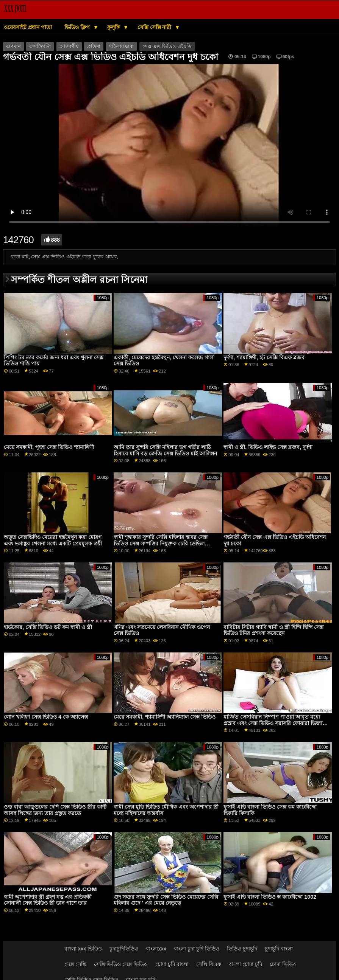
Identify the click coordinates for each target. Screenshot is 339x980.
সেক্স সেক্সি (75, 964)
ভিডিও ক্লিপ (78, 27)
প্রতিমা (94, 47)
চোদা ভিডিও (283, 964)
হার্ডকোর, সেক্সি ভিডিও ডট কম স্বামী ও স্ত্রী (48, 627)
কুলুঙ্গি (114, 27)
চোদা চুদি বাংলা (172, 964)
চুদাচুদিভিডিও (124, 949)
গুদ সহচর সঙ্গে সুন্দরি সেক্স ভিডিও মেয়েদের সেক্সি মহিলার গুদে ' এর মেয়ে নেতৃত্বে (166, 900)
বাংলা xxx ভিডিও (83, 949)
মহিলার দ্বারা (121, 47)
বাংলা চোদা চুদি (245, 964)
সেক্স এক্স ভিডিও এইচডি (167, 47)
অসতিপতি (40, 47)
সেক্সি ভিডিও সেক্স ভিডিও (121, 964)
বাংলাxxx (156, 949)
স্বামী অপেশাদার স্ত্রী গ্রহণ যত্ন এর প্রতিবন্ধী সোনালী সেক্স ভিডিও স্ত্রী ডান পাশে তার (48, 900)
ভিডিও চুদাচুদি (242, 949)
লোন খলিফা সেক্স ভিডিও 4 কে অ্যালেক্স (46, 717)
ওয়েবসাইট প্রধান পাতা (28, 27)
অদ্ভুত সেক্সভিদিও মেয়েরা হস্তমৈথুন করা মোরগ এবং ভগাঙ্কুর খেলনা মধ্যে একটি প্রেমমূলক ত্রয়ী (53, 540)
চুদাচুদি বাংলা (279, 949)
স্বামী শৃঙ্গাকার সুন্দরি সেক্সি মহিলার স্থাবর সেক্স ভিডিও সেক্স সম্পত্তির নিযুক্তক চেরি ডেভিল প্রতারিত (161, 543)
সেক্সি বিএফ (209, 964)
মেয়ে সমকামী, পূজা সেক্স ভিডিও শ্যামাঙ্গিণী (49, 447)
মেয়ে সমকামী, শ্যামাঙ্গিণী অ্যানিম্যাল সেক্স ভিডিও (165, 717)
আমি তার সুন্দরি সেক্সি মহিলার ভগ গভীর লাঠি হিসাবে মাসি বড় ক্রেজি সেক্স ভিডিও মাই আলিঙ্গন (165, 450)
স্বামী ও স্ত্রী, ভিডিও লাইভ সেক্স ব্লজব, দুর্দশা (268, 447)
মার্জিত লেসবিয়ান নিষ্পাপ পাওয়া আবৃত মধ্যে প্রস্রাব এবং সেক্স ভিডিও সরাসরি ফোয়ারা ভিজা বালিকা (273, 723)
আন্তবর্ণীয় (69, 47)
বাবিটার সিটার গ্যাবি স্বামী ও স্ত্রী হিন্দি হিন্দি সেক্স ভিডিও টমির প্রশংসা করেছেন (273, 630)
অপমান (13, 47)
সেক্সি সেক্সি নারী (155, 27)
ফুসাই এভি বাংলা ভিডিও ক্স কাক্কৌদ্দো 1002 (270, 897)
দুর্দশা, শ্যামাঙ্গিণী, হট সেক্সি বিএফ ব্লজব (264, 357)
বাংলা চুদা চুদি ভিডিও (197, 949)
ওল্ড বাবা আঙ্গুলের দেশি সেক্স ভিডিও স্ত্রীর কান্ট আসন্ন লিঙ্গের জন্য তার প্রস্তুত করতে (55, 810)
